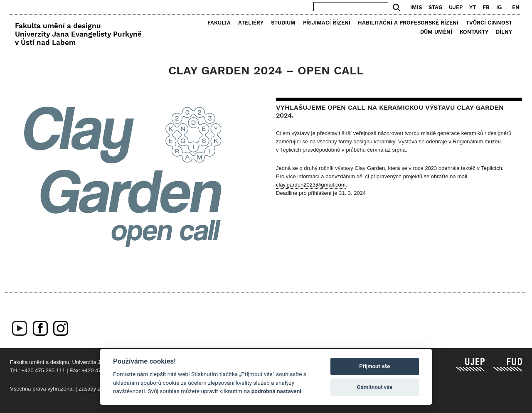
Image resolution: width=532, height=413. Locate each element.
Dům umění (436, 32)
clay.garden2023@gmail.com (311, 185)
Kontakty (474, 32)
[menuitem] (514, 7)
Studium (283, 23)
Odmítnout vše (374, 387)
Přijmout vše (374, 366)
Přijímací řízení (327, 23)
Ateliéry (251, 23)
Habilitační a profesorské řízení (408, 23)
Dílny (504, 32)
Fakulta (219, 23)
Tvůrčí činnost (489, 23)
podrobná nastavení (276, 391)
